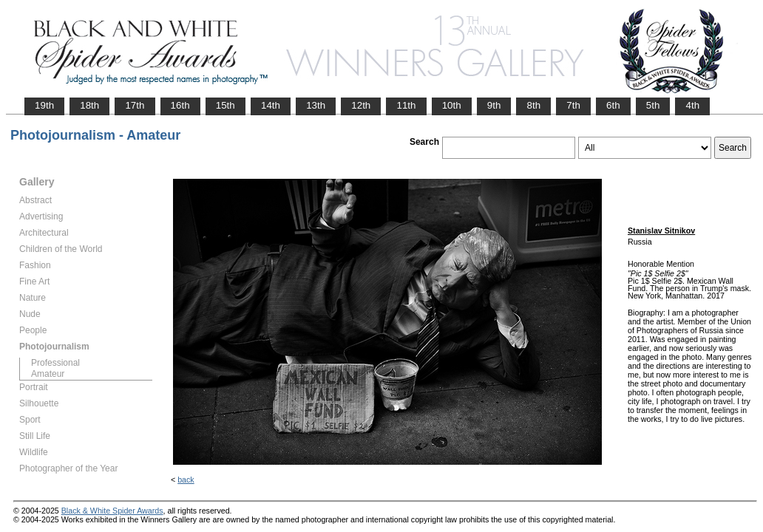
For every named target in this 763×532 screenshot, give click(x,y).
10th (452, 105)
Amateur (48, 374)
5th (653, 105)
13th (316, 105)
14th (271, 105)
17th (135, 105)
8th (533, 105)
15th (225, 105)
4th (692, 105)
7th (573, 105)
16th (180, 105)
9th (494, 105)
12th (361, 105)
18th (89, 105)
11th (406, 105)
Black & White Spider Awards (112, 511)
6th (613, 105)
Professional (55, 363)
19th (44, 105)
